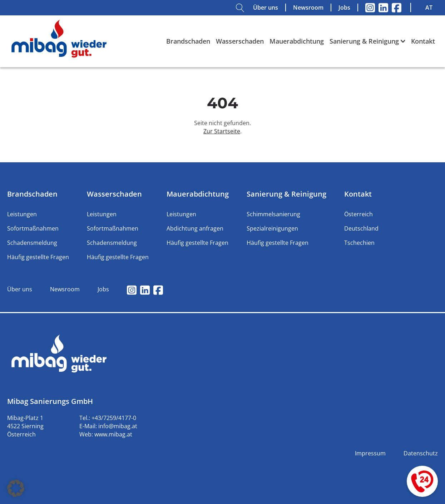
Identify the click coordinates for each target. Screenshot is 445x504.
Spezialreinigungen (272, 228)
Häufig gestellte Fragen (38, 257)
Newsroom (308, 8)
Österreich (359, 214)
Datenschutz (421, 453)
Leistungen (22, 214)
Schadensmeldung (32, 243)
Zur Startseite (222, 131)
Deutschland (361, 228)
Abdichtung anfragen (195, 228)
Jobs (344, 8)
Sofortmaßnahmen (33, 228)
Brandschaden (188, 41)
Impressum (370, 453)
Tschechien (359, 243)
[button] (16, 488)
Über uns (266, 8)
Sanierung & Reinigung (367, 41)
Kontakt (423, 41)
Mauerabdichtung (297, 41)
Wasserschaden (240, 41)
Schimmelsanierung (273, 214)
